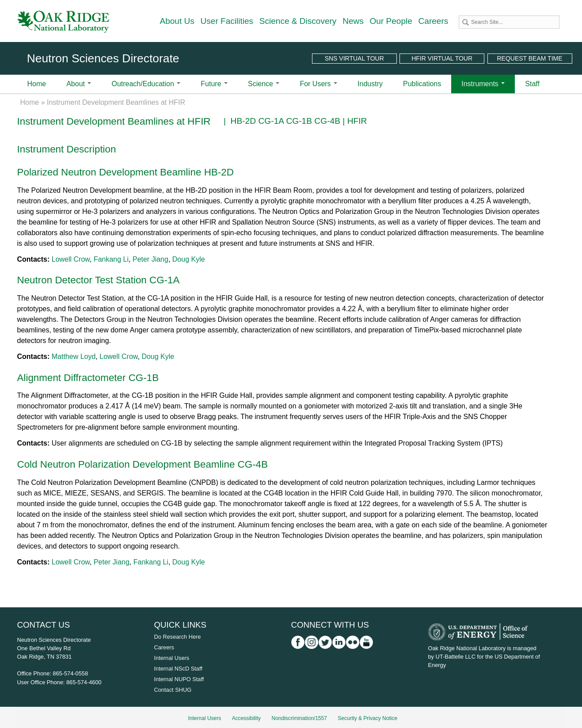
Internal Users (172, 658)
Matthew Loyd (74, 356)
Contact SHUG (173, 690)
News (353, 21)
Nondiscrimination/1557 (299, 718)
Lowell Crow (71, 259)
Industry (370, 84)
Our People (391, 21)
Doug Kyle (189, 259)
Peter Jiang (150, 259)
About (79, 84)
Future (214, 84)
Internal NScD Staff (178, 669)
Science (264, 84)
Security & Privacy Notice (367, 718)
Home (37, 84)
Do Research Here (178, 637)
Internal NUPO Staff (179, 679)
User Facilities (227, 21)
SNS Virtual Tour (354, 58)
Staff (532, 84)
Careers (434, 21)
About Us (177, 21)
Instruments (483, 84)
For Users (318, 84)
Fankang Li (111, 259)
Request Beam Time (529, 58)
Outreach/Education (146, 84)
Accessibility (246, 718)
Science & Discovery (298, 21)
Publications (422, 84)
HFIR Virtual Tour (442, 58)
